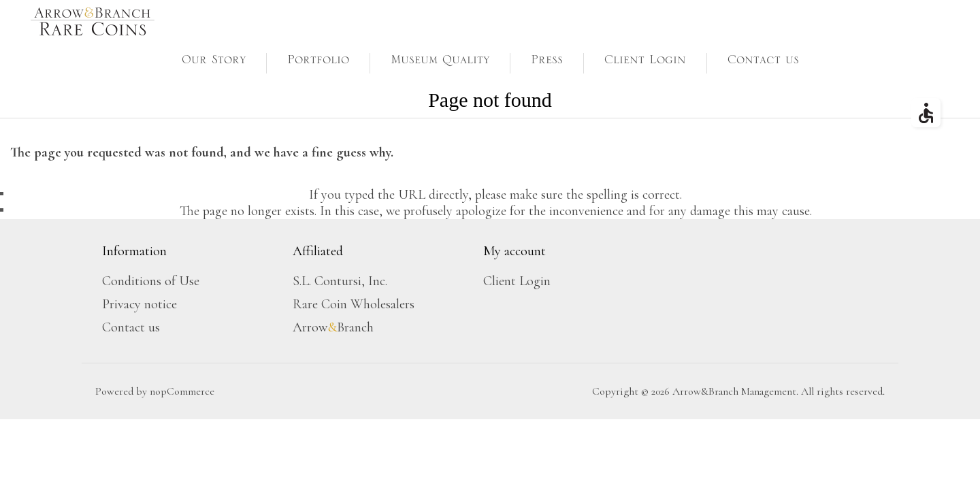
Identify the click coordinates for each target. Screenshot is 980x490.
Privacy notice (140, 304)
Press (547, 63)
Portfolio (318, 63)
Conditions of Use (151, 281)
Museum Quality (440, 63)
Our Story (214, 63)
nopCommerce (182, 391)
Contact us (763, 63)
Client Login (645, 63)
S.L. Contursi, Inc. (340, 281)
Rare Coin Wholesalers (354, 304)
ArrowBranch (333, 327)
